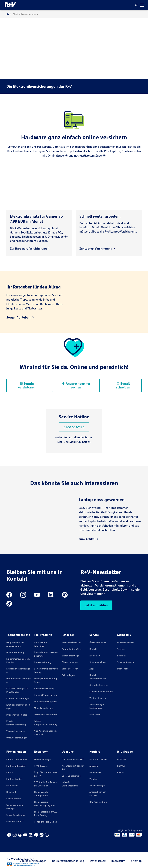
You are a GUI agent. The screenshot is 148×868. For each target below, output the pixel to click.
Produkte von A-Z (15, 821)
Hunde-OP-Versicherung (46, 695)
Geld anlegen (68, 675)
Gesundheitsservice (99, 685)
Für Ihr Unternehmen (17, 759)
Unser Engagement (71, 776)
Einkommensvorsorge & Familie (18, 661)
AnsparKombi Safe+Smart (41, 644)
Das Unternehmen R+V (73, 759)
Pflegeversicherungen (17, 715)
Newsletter (95, 714)
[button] (137, 5)
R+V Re (121, 772)
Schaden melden (98, 662)
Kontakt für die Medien (45, 822)
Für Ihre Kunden (14, 779)
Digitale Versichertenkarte (98, 677)
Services (121, 649)
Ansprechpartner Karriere (98, 794)
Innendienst (95, 772)
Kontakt (93, 649)
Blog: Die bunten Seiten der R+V (46, 774)
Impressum (118, 861)
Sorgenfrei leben (70, 669)
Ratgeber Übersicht (71, 643)
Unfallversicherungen (17, 738)
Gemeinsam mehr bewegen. (15, 807)
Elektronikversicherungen (18, 670)
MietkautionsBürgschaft (46, 702)
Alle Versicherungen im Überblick (45, 733)
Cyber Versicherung (16, 815)
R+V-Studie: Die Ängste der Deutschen (45, 784)
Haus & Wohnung (15, 652)
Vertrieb (93, 779)
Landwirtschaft (14, 799)
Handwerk (11, 792)
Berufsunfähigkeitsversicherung (46, 670)
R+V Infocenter (41, 766)
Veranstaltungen (97, 786)
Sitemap (136, 861)
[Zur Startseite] (8, 14)
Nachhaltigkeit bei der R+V (73, 768)
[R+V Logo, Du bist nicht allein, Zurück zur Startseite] (10, 5)
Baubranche (12, 786)
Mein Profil (123, 669)
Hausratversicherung (44, 689)
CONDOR (122, 759)
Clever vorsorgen (70, 662)
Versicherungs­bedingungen (97, 706)
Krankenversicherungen (18, 698)
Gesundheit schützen (72, 649)
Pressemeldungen (43, 759)
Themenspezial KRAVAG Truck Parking (46, 813)
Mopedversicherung (44, 708)
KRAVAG (121, 766)
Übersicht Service (98, 643)
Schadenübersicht (126, 662)
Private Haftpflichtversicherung (45, 723)
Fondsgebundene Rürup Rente (46, 680)
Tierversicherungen (16, 731)
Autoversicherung (43, 662)
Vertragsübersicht (126, 643)
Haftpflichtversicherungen (18, 680)
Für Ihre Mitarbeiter (16, 766)
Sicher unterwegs (70, 656)
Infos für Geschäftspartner (70, 784)
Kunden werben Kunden (101, 692)
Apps (92, 669)
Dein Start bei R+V (98, 759)
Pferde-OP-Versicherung (46, 715)
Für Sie (10, 772)
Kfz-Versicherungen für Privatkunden (18, 690)
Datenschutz (98, 861)
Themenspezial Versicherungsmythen (44, 804)
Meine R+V (95, 656)
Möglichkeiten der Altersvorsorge (15, 644)
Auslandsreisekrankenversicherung (46, 654)
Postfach (121, 656)
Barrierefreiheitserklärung (68, 861)
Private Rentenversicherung (16, 723)
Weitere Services (98, 698)
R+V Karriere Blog (98, 802)
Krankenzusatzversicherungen (18, 707)
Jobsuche (94, 766)
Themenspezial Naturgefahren (41, 794)
